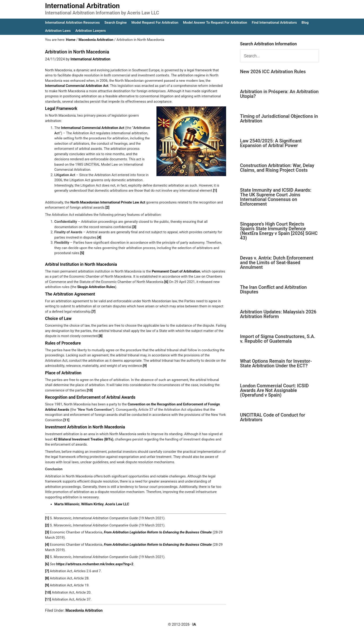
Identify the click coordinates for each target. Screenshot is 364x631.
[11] (66, 420)
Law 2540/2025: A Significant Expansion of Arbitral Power (271, 143)
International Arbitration (82, 6)
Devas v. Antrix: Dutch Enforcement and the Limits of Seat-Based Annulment (277, 263)
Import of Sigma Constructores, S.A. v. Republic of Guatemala (278, 339)
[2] (107, 207)
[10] (90, 390)
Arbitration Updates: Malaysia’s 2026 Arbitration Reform (278, 314)
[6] (166, 282)
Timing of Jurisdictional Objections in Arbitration (279, 118)
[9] (145, 366)
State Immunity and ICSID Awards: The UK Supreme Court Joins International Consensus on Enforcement (276, 197)
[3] (134, 227)
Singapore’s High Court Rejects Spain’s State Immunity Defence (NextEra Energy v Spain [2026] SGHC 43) (279, 231)
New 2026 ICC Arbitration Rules (273, 72)
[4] (99, 237)
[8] (101, 336)
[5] (82, 253)
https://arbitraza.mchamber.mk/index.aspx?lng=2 (95, 564)
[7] (93, 312)
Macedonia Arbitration (84, 610)
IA (194, 624)
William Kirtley (92, 504)
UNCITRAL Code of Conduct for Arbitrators (273, 417)
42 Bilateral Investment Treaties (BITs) (83, 439)
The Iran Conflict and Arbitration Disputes (273, 289)
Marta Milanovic (67, 504)
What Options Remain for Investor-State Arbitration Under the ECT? (276, 363)
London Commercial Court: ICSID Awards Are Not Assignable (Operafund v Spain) (274, 390)
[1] (215, 191)
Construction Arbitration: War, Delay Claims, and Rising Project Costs (277, 168)
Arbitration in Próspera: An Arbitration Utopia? (279, 94)
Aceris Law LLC (117, 504)
